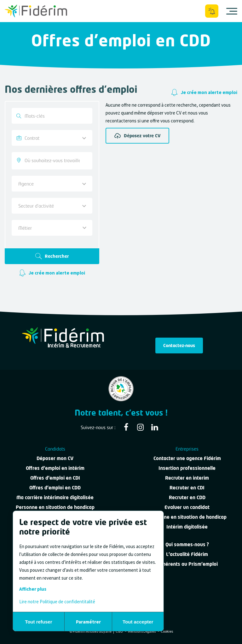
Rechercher (52, 256)
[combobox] (52, 161)
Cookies (167, 631)
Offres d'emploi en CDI (55, 478)
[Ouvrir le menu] (232, 11)
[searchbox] (53, 160)
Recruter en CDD (187, 497)
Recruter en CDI (187, 487)
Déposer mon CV (55, 458)
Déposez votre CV (137, 136)
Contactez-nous (179, 345)
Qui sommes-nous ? (187, 544)
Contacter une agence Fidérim (187, 458)
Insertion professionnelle (187, 468)
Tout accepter (138, 622)
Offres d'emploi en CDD (55, 487)
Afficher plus (33, 589)
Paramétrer (88, 622)
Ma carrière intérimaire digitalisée (55, 497)
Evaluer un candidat (187, 507)
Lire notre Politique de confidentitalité (57, 602)
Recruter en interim (187, 478)
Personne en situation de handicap (55, 507)
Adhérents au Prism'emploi (187, 564)
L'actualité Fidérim (187, 554)
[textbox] (50, 228)
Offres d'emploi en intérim (55, 468)
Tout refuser (38, 622)
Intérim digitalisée (187, 527)
